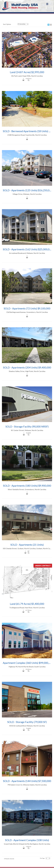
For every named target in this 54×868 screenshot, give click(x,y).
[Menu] (47, 4)
